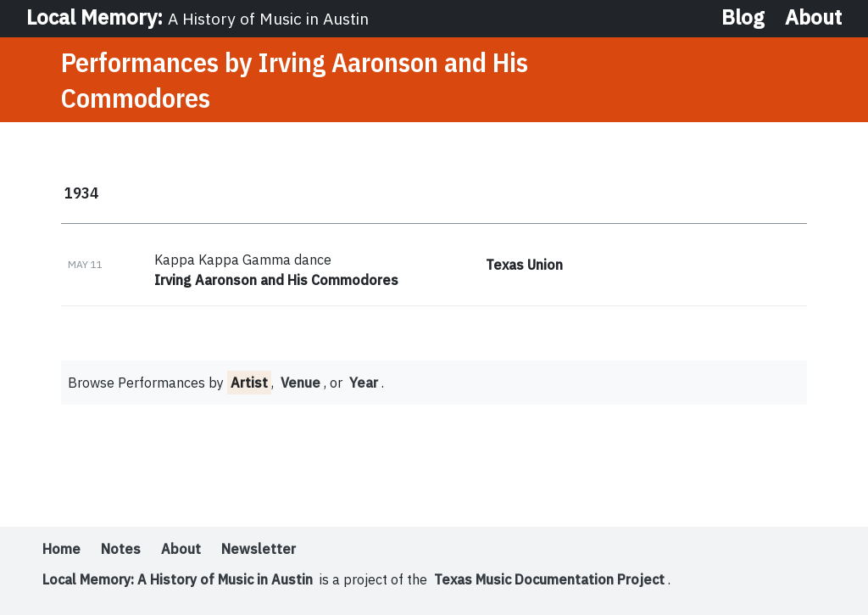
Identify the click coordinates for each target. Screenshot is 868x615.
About (813, 17)
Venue (300, 383)
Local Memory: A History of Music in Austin (178, 579)
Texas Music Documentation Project (549, 579)
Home (61, 549)
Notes (121, 549)
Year (364, 383)
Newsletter (259, 549)
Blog (743, 17)
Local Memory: (198, 17)
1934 (81, 193)
